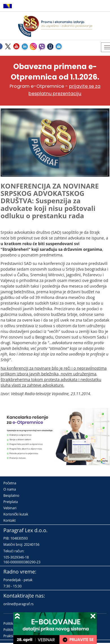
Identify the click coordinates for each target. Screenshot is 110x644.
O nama (10, 489)
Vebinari (10, 508)
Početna (10, 483)
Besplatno (11, 496)
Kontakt (9, 520)
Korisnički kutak (16, 514)
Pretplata (11, 502)
